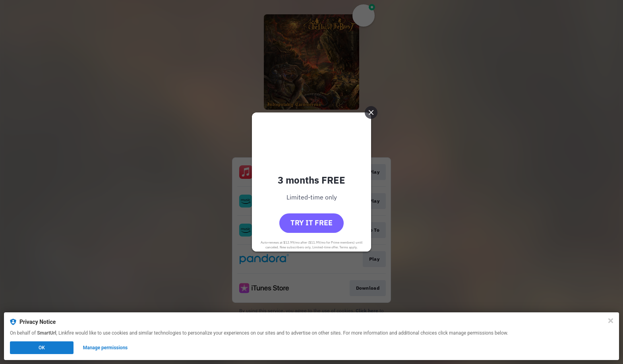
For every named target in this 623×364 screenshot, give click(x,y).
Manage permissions (105, 348)
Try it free (311, 223)
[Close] (611, 321)
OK (42, 348)
